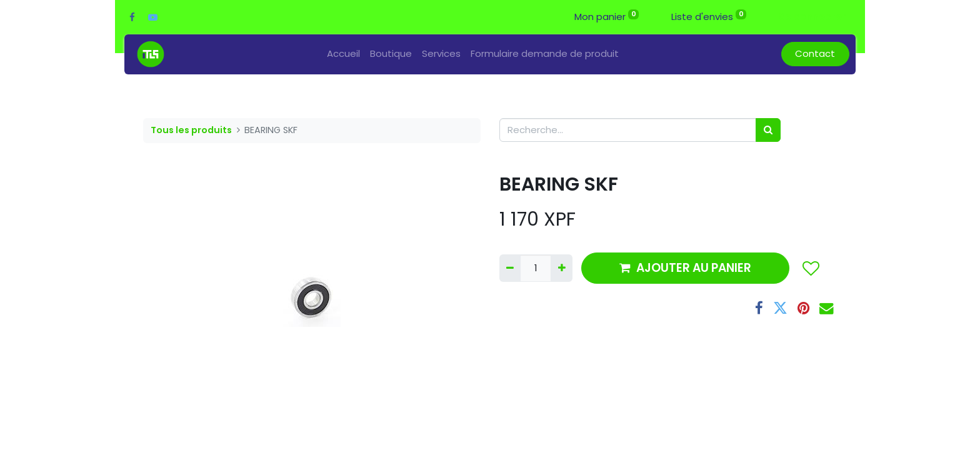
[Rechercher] (768, 130)
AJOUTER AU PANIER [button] (685, 268)
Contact (815, 53)
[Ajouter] (561, 268)
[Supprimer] (510, 268)
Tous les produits (191, 130)
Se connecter (812, 17)
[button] (810, 268)
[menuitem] (343, 54)
